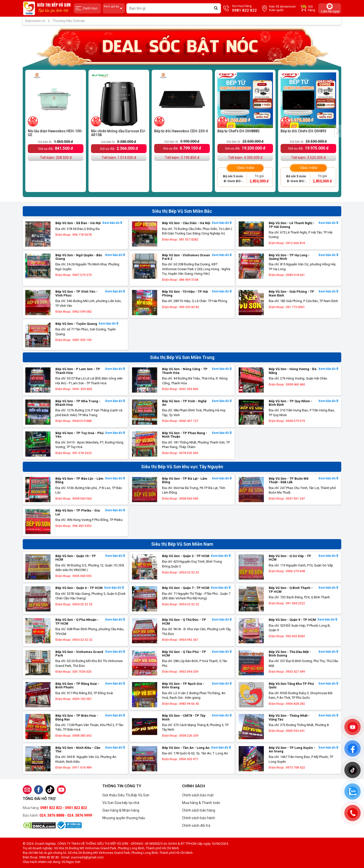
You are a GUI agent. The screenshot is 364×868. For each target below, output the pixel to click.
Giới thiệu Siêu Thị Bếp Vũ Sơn (126, 795)
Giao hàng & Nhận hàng (121, 810)
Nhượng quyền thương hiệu (124, 818)
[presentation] (338, 131)
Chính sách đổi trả (196, 825)
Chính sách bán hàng (199, 810)
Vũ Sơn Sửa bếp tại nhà (121, 803)
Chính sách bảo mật (198, 795)
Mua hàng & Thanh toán (201, 803)
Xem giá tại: (114, 8)
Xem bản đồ (112, 223)
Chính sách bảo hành (199, 818)
